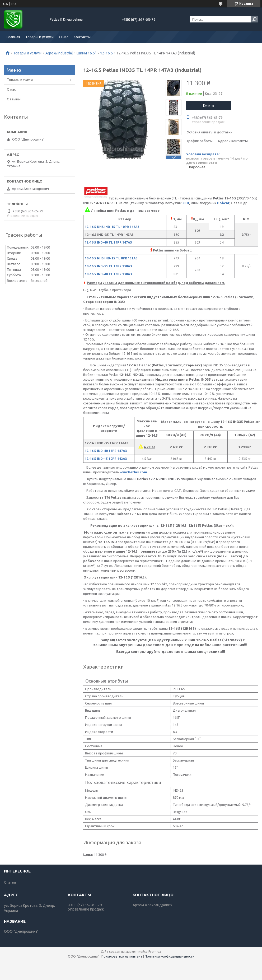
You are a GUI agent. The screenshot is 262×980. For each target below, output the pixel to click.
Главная (13, 37)
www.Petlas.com (133, 472)
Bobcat (223, 203)
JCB (186, 203)
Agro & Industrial (59, 53)
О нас (64, 37)
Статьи (10, 882)
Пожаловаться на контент (122, 956)
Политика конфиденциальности (170, 956)
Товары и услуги (39, 37)
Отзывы (14, 99)
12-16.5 (106, 53)
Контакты (82, 37)
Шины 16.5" (86, 53)
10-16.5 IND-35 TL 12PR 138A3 (108, 266)
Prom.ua (155, 952)
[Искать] (254, 19)
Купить (209, 105)
